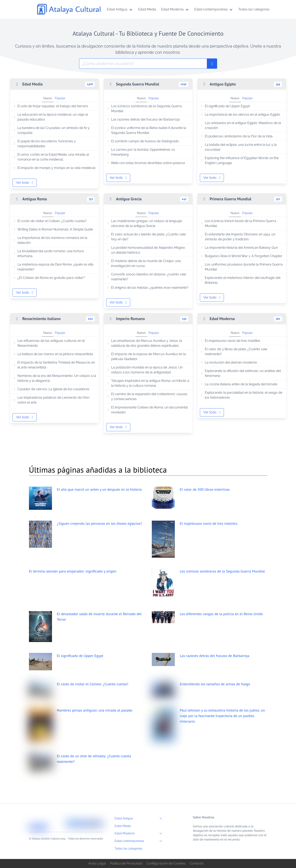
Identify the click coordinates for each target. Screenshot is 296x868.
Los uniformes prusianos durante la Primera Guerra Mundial (241, 267)
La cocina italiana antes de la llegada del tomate (239, 384)
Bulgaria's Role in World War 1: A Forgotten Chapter (241, 256)
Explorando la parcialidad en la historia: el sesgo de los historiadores (241, 395)
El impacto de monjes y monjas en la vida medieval (54, 168)
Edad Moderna (139, 833)
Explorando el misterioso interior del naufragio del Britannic (240, 280)
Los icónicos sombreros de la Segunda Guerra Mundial (144, 109)
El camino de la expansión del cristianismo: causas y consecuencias (147, 396)
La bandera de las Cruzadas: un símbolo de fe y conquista (51, 130)
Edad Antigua (139, 818)
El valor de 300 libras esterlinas (205, 489)
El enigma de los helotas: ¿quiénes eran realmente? (147, 288)
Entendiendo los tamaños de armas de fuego (215, 684)
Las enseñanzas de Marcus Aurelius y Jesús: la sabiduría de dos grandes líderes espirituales (144, 343)
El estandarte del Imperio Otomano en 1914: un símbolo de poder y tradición (238, 237)
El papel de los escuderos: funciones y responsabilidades (44, 144)
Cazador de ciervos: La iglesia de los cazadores (51, 389)
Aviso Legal (97, 863)
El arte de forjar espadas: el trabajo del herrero (50, 106)
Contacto (197, 863)
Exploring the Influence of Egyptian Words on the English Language (239, 160)
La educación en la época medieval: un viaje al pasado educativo (50, 117)
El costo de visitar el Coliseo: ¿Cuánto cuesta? (50, 221)
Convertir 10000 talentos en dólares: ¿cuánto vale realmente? (146, 277)
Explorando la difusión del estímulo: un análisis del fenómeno (240, 373)
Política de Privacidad (126, 863)
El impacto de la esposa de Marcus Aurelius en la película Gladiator (146, 356)
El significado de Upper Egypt (225, 106)
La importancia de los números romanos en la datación (50, 240)
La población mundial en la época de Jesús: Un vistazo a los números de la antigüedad (145, 370)
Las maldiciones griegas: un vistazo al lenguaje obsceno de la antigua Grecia (144, 223)
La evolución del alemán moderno (229, 362)
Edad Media (123, 826)
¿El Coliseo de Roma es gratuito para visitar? (49, 278)
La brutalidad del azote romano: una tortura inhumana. (48, 254)
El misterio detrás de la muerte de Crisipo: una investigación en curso (144, 263)
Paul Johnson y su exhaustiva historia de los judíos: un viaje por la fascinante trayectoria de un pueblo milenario (222, 716)
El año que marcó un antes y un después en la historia (99, 489)
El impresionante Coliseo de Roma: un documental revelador (147, 410)
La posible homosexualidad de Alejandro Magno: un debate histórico (146, 250)
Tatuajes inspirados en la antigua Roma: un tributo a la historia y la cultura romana (148, 383)
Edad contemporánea (139, 841)
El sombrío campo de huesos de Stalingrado (143, 141)
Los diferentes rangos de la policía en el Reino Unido (221, 614)
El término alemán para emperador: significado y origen (73, 571)
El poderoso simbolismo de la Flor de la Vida (236, 136)
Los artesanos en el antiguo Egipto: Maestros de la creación (241, 125)
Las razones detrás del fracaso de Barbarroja (143, 119)
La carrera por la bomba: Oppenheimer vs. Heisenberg (141, 152)
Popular (60, 98)
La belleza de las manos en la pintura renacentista (53, 354)
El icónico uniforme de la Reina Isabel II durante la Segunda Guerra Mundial (146, 130)
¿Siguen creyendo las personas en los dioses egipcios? (100, 523)
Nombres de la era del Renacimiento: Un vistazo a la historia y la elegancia (54, 378)
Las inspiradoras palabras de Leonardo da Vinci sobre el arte (51, 400)
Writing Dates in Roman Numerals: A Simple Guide (53, 229)
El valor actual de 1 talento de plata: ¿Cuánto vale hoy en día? (146, 237)
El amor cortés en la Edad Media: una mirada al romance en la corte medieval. (51, 157)
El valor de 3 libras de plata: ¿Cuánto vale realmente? (234, 352)
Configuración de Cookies (166, 863)
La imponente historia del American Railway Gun (239, 248)
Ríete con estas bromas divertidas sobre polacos (146, 163)
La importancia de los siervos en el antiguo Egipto (240, 115)
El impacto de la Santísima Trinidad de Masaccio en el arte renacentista (54, 365)
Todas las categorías (128, 848)
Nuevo (48, 98)
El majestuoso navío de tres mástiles (230, 341)
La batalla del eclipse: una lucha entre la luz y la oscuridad (238, 147)
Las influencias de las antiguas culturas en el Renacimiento (49, 343)
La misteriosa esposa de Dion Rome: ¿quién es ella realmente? (53, 267)
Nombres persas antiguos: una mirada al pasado (95, 710)
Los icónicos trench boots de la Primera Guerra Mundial (238, 223)
